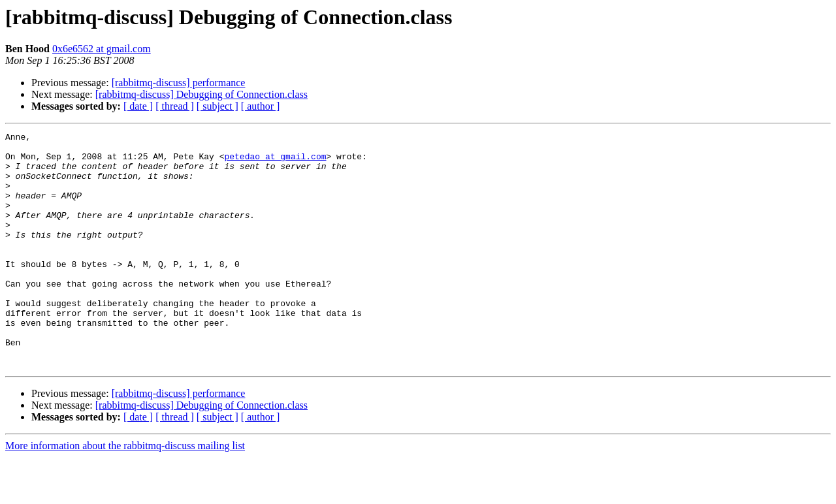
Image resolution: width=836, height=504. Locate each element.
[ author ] (261, 106)
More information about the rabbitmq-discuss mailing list (125, 493)
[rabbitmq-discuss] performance (179, 83)
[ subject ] (217, 106)
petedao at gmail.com (275, 162)
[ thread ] (175, 106)
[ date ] (138, 106)
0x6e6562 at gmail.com (102, 49)
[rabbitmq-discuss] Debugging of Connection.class (201, 94)
